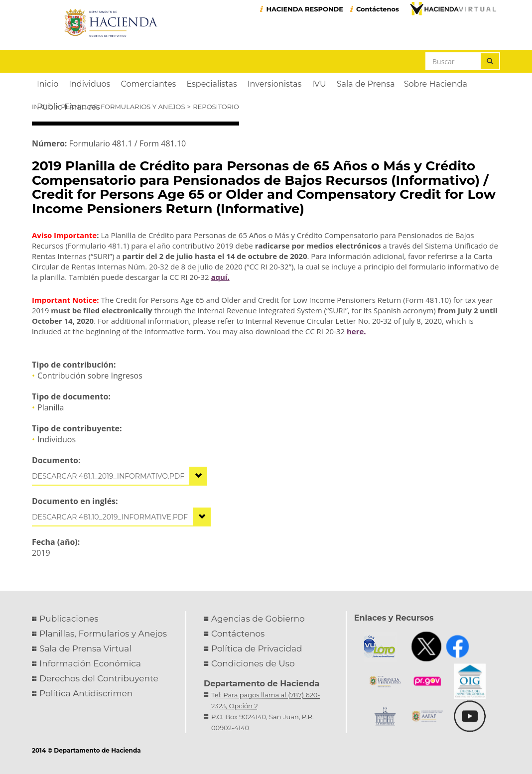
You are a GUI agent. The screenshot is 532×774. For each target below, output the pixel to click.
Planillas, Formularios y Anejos (123, 107)
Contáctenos (378, 9)
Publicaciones (69, 619)
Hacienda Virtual (453, 8)
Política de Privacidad (257, 648)
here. (356, 331)
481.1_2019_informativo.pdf (132, 476)
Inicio (42, 107)
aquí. (220, 277)
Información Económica (90, 663)
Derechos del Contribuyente (99, 678)
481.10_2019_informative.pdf (133, 517)
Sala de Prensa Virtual (85, 648)
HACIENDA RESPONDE (305, 9)
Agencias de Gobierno (258, 619)
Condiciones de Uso (253, 663)
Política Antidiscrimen (86, 693)
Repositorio (216, 107)
